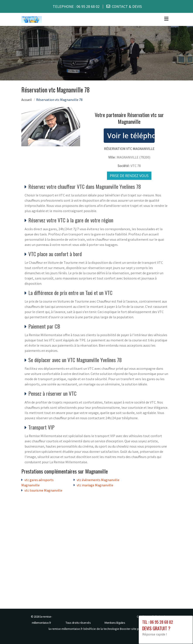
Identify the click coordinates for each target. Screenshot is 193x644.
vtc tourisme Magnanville (43, 490)
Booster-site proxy (132, 629)
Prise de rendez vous (129, 175)
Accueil (27, 99)
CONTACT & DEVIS (127, 6)
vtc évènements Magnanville (98, 480)
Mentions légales (115, 622)
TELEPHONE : (76, 6)
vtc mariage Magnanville (95, 485)
